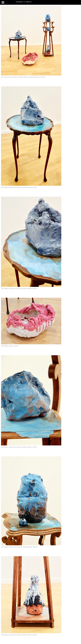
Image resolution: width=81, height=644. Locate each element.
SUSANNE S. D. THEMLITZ (24, 2)
